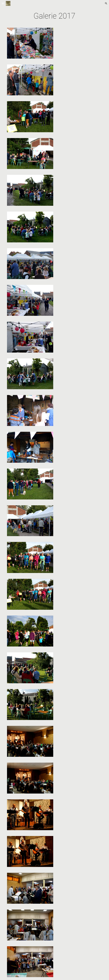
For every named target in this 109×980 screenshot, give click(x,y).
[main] (54, 16)
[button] (3, 3)
